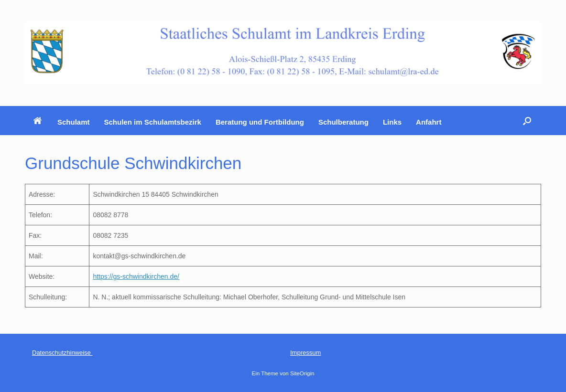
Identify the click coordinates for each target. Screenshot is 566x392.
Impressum (305, 353)
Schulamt (74, 122)
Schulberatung (343, 122)
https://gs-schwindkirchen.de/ (136, 276)
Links (392, 122)
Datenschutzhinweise (62, 353)
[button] (527, 121)
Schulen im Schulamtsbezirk (153, 122)
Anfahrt (429, 122)
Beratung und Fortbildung (260, 122)
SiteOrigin (302, 373)
